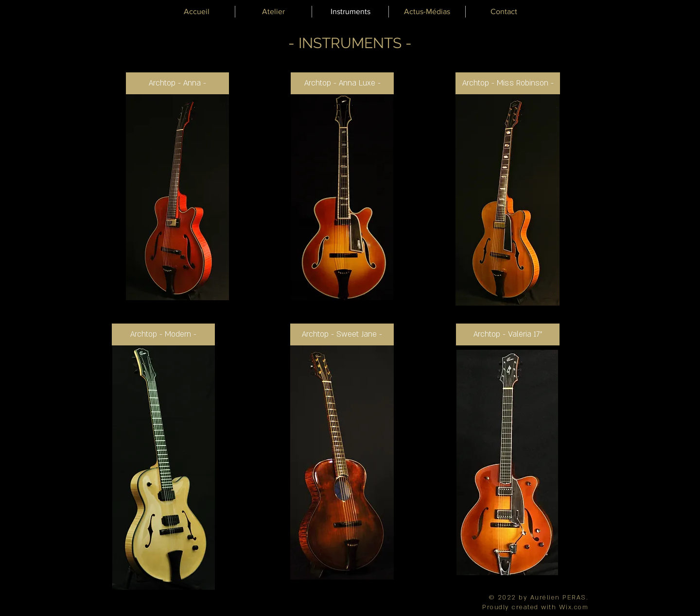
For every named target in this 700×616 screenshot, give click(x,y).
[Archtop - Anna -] (177, 83)
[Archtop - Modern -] (163, 334)
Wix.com (574, 607)
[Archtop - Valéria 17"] (508, 334)
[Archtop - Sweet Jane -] (342, 334)
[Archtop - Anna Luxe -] (342, 83)
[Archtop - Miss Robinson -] (508, 83)
